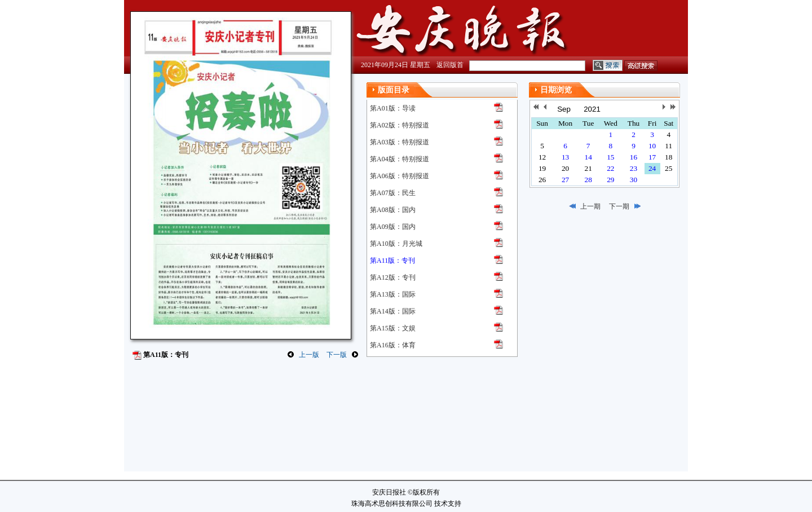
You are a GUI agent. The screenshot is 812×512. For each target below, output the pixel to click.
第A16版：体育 (393, 345)
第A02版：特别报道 (400, 125)
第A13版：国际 (393, 294)
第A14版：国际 (393, 311)
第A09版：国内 (393, 227)
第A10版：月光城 (396, 244)
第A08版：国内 (393, 210)
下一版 (337, 355)
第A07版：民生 (393, 193)
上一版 (309, 355)
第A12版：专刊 (393, 277)
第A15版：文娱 (393, 328)
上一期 (590, 206)
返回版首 (450, 65)
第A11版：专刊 (392, 261)
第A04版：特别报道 (400, 159)
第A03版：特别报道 (400, 142)
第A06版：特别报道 (400, 176)
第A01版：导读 (393, 108)
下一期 (619, 206)
